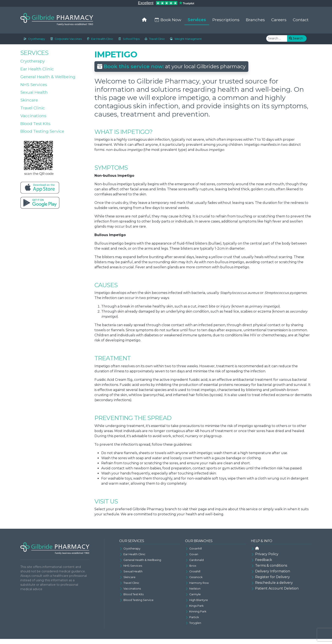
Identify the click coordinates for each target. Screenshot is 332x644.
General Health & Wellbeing (48, 77)
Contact (301, 20)
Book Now (167, 20)
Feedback (264, 560)
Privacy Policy (267, 554)
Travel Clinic (154, 39)
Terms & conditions (271, 565)
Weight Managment (185, 39)
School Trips (128, 39)
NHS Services (34, 85)
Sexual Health (34, 92)
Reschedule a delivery (274, 583)
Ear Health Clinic (99, 39)
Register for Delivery (273, 577)
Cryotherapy (34, 39)
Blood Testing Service (42, 131)
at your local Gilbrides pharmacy (171, 66)
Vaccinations (33, 116)
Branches (255, 20)
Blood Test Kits (35, 124)
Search (296, 38)
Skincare (29, 100)
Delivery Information (273, 571)
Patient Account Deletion (277, 588)
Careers (279, 20)
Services (197, 20)
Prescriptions (226, 20)
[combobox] (277, 38)
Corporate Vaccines (65, 39)
